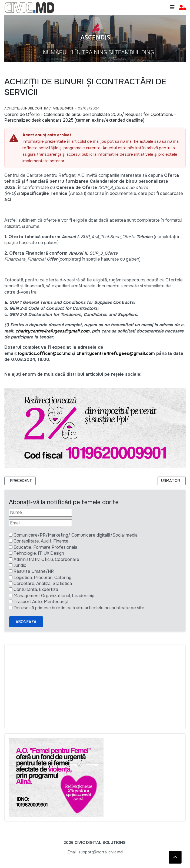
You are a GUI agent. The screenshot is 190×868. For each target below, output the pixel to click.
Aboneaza (26, 622)
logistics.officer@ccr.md (44, 353)
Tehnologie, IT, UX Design (39, 553)
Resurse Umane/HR (34, 571)
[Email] (40, 523)
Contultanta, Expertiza (36, 589)
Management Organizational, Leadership (54, 596)
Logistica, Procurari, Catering (42, 578)
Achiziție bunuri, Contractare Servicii (39, 108)
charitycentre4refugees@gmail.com (52, 331)
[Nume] (40, 513)
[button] (182, 8)
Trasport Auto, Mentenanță (41, 602)
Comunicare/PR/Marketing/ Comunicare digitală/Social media (76, 535)
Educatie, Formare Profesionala (45, 547)
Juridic (20, 565)
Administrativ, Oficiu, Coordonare (46, 559)
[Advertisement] (95, 687)
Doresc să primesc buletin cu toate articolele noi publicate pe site (79, 608)
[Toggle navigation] (172, 7)
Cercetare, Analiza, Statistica (43, 583)
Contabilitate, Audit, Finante (41, 541)
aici (8, 199)
